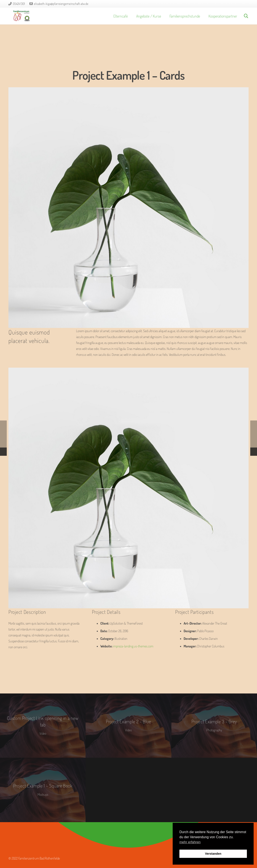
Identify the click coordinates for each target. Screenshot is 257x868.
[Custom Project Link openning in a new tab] (43, 726)
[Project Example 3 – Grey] (214, 726)
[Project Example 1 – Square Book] (43, 790)
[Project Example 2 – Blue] (128, 726)
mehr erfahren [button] (190, 842)
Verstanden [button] (213, 854)
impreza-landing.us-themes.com (133, 646)
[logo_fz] (22, 16)
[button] (246, 16)
